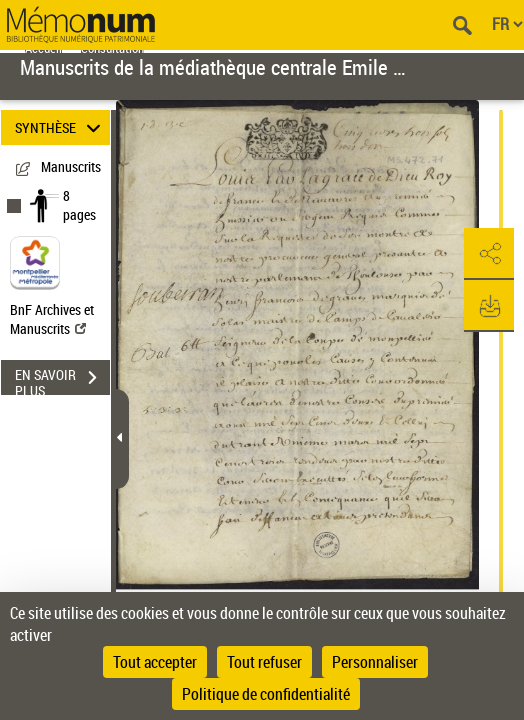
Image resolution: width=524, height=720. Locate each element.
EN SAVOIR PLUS (62, 380)
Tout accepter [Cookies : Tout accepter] (155, 662)
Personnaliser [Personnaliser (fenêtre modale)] (375, 662)
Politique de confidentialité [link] (266, 694)
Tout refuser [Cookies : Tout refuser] (264, 662)
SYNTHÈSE (61, 127)
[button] (489, 254)
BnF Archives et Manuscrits (52, 319)
